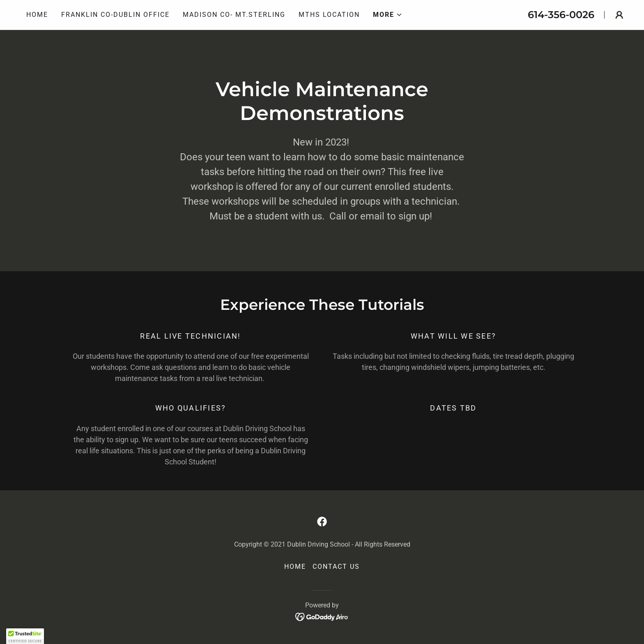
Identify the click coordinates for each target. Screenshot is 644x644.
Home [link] (37, 15)
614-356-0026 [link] (561, 15)
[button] (388, 15)
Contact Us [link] (336, 567)
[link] (322, 522)
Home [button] (295, 567)
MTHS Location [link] (329, 15)
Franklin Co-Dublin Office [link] (115, 15)
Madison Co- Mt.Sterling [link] (234, 15)
